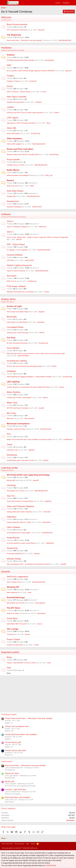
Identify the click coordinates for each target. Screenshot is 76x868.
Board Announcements (17, 24)
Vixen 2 (10, 221)
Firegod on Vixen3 (13, 81)
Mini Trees (11, 413)
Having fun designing (14, 207)
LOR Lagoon (13, 118)
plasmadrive (46, 522)
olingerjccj (48, 501)
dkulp (48, 123)
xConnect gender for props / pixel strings (21, 543)
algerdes (42, 312)
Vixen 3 (10, 232)
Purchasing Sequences (15, 554)
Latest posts (7, 761)
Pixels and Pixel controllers (20, 149)
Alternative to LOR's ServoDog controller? (21, 123)
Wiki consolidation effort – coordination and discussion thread (28, 564)
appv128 (68, 71)
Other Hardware (14, 139)
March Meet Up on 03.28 (15, 603)
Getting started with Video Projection (19, 512)
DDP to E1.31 (12, 281)
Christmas (11, 485)
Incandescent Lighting (17, 361)
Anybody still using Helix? (16, 102)
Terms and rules (7, 844)
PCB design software (16, 286)
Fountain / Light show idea (16, 429)
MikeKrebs (43, 227)
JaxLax (39, 624)
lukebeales (70, 820)
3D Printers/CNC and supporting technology (28, 475)
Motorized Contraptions (18, 424)
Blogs (9, 657)
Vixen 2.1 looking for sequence (17, 227)
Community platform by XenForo (20, 848)
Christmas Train (12, 450)
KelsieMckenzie (47, 533)
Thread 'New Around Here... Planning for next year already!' (29, 718)
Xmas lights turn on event (16, 491)
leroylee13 (33, 81)
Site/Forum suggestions (18, 577)
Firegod (10, 76)
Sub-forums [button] (32, 183)
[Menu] (3, 3)
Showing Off (13, 587)
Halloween (12, 517)
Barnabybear (50, 60)
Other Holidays (13, 527)
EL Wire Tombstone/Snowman (17, 343)
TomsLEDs (47, 512)
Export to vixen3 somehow (16, 271)
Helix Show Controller (17, 97)
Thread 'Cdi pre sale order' (15, 750)
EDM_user (49, 175)
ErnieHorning (36, 133)
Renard (10, 180)
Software (6, 214)
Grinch (10, 86)
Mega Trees (12, 403)
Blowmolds (12, 317)
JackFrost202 (37, 207)
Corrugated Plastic (15, 327)
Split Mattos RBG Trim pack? (17, 624)
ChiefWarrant (32, 281)
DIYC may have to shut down (17, 30)
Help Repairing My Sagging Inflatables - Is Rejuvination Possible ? (30, 377)
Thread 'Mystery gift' (13, 742)
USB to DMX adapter (14, 144)
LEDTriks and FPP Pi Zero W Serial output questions (25, 113)
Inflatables (11, 371)
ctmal (29, 592)
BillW (32, 186)
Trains (10, 445)
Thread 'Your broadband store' (17, 726)
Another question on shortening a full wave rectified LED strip (28, 387)
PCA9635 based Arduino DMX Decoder (20, 60)
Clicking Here (51, 865)
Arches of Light (14, 306)
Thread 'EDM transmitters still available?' (21, 734)
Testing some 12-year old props (18, 333)
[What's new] (73, 3)
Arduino (11, 55)
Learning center (10, 468)
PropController (13, 160)
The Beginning (14, 35)
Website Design (14, 559)
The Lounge (13, 629)
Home (33, 844)
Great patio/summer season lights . (19, 533)
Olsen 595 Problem (13, 133)
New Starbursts (12, 592)
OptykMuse (50, 543)
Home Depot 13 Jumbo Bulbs (17, 322)
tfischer (42, 333)
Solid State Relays (15, 191)
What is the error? (13, 186)
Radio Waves (13, 170)
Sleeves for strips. (13, 613)
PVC (9, 434)
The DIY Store (13, 608)
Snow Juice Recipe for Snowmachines (20, 501)
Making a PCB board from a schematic (20, 292)
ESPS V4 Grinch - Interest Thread (19, 92)
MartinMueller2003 (65, 40)
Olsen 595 (11, 128)
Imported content (10, 652)
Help (28, 844)
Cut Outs (11, 338)
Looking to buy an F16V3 (15, 165)
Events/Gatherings (16, 598)
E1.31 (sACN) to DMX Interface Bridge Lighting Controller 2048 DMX (31, 71)
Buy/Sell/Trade (10, 778)
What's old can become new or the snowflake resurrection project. (30, 439)
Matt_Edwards (29, 418)
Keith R (57, 113)
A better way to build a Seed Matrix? (19, 398)
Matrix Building (13, 392)
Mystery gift (11, 480)
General (5, 572)
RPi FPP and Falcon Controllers (18, 408)
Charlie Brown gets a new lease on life (20, 460)
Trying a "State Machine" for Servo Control (21, 663)
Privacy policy (19, 844)
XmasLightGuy (40, 603)
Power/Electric (13, 538)
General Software (15, 255)
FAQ (9, 668)
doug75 (41, 408)
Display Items (8, 299)
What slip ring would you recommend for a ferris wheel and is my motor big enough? (36, 353)
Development (13, 201)
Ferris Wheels (13, 348)
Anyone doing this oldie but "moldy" (19, 522)
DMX (9, 65)
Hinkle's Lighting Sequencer (19, 265)
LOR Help (10, 260)
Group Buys (12, 618)
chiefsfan (38, 102)
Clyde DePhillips (23, 356)
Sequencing (12, 548)
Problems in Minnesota (15, 645)
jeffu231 (19, 239)
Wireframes (12, 455)
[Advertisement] (39, 692)
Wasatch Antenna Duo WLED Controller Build (23, 154)
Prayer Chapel (13, 639)
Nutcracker (12, 276)
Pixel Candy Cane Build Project (18, 312)
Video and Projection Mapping (20, 506)
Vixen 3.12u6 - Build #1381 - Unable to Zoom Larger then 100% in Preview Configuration (38, 237)
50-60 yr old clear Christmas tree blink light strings (24, 366)
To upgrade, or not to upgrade (17, 250)
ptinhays (37, 554)
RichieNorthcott (46, 429)
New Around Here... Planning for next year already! (24, 40)
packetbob (41, 322)
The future (10, 634)
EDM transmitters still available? (18, 175)
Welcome (6, 17)
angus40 (36, 480)
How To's (11, 496)
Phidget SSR (11, 196)
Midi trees (10, 418)
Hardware (6, 48)
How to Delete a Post (14, 582)
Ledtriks (10, 107)
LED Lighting (13, 382)
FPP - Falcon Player (16, 244)
